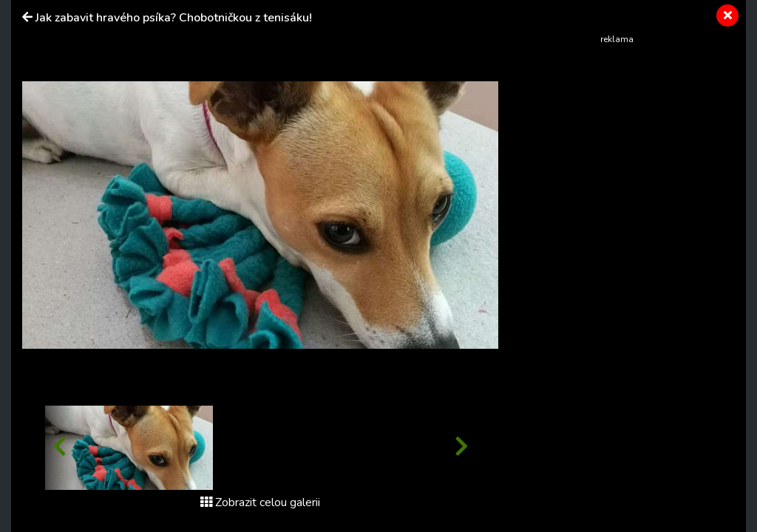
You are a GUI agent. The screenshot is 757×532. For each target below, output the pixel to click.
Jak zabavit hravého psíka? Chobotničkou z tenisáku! (174, 18)
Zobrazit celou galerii (260, 502)
